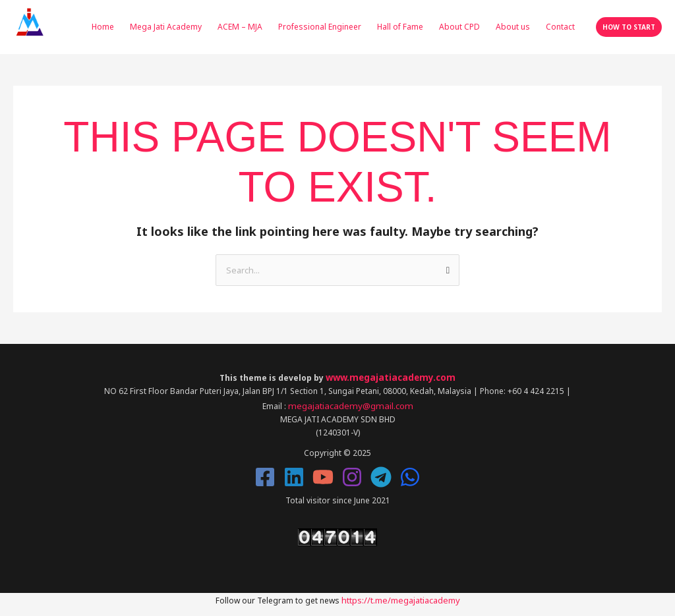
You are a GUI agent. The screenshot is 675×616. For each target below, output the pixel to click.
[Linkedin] (294, 473)
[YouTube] (323, 473)
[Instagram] (352, 473)
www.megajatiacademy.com (391, 375)
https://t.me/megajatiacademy (401, 595)
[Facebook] (265, 473)
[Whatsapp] (410, 473)
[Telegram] (381, 473)
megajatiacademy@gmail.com (350, 402)
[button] (629, 27)
